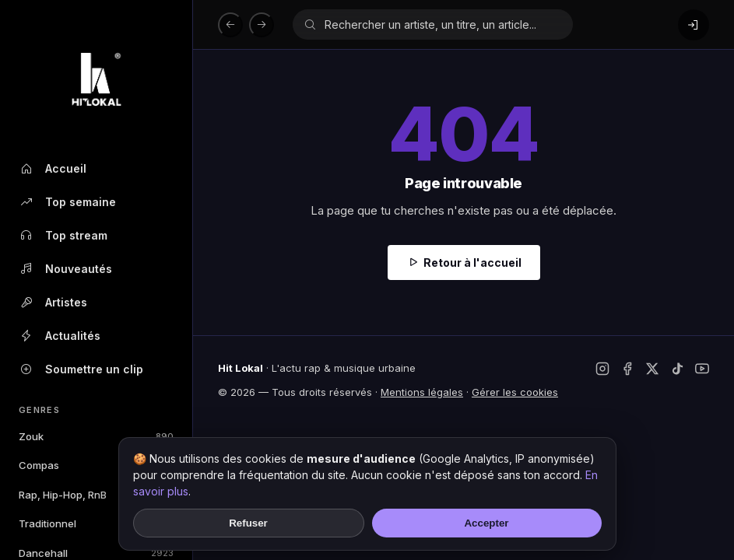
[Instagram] (602, 369)
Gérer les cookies (515, 392)
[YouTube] (702, 369)
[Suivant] (262, 25)
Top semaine (67, 202)
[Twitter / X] (652, 369)
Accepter (486, 523)
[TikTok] (677, 369)
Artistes (53, 303)
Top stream (63, 236)
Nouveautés (65, 269)
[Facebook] (627, 369)
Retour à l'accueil (472, 262)
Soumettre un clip (81, 369)
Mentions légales (422, 392)
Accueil (53, 169)
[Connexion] (694, 25)
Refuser (248, 523)
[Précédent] (230, 25)
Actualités (60, 336)
